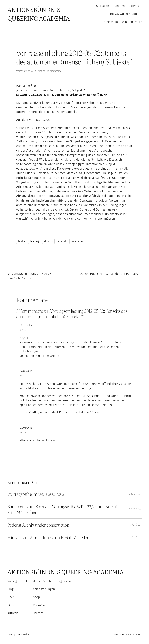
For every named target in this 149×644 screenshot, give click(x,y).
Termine (41, 71)
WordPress (136, 635)
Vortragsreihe (54, 71)
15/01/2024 (135, 525)
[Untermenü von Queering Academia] (141, 6)
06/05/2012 (26, 325)
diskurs (48, 241)
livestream (50, 400)
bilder (22, 241)
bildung (34, 241)
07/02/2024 (135, 509)
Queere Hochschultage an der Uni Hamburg (109, 274)
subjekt (62, 241)
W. (32, 71)
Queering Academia (126, 6)
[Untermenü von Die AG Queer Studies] (141, 14)
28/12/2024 (135, 494)
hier (66, 412)
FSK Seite (92, 412)
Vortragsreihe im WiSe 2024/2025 (37, 494)
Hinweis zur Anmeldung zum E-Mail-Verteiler (48, 537)
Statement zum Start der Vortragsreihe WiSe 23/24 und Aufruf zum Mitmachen (62, 509)
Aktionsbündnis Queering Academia (39, 14)
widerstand (78, 241)
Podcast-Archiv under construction (38, 525)
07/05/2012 (26, 371)
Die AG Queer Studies (125, 14)
